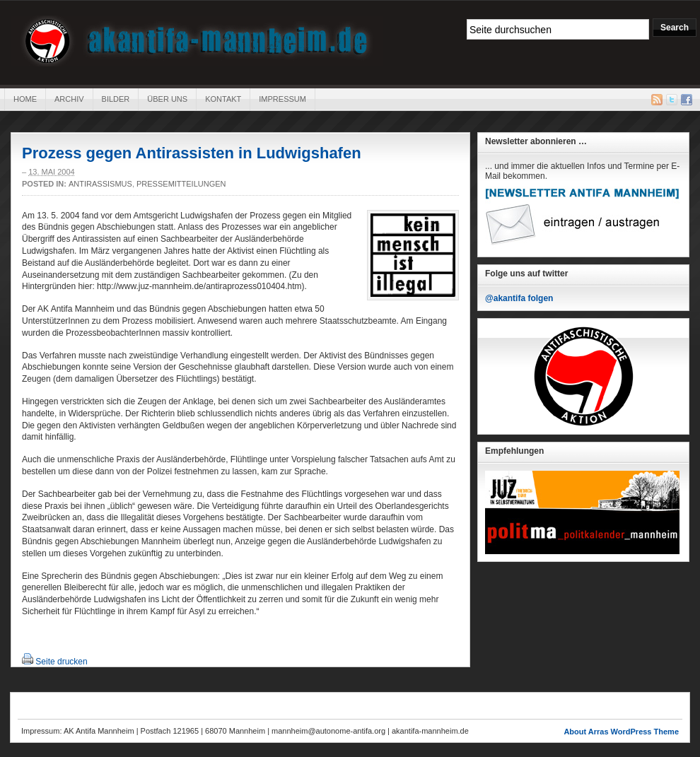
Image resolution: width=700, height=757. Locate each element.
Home (25, 99)
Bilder (116, 99)
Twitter (672, 100)
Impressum (282, 99)
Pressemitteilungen (181, 184)
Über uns (167, 99)
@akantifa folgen (519, 298)
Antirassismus (100, 184)
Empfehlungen (514, 451)
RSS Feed (657, 100)
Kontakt (223, 99)
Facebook (687, 100)
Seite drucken (61, 662)
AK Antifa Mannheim (197, 41)
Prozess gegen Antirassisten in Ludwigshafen (192, 153)
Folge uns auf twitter (526, 274)
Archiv (69, 99)
